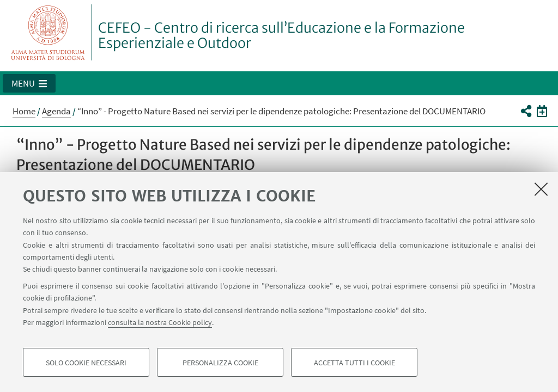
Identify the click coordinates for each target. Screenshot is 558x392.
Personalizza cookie (220, 363)
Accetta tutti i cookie (354, 363)
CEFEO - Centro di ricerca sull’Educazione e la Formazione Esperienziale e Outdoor (281, 35)
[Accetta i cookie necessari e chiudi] (541, 189)
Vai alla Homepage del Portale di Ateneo (48, 32)
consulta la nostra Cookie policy (160, 322)
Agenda (56, 111)
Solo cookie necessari (86, 363)
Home (24, 111)
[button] (29, 83)
